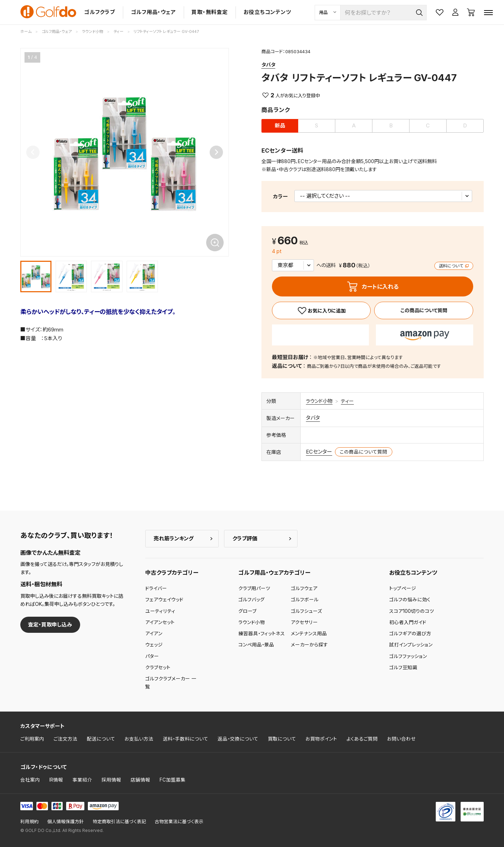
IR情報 (56, 780)
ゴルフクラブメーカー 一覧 (171, 682)
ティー (347, 401)
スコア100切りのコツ (412, 611)
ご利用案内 (32, 739)
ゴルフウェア (304, 588)
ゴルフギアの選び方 (410, 633)
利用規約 (29, 822)
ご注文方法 (65, 739)
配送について (101, 739)
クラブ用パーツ (254, 588)
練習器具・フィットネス (262, 633)
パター (152, 656)
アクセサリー (304, 622)
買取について (282, 739)
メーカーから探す (309, 645)
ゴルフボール (305, 600)
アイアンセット (160, 622)
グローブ (247, 611)
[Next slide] (216, 152)
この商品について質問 (424, 310)
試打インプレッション (411, 645)
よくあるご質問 (362, 739)
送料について (454, 266)
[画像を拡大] (215, 243)
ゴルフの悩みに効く (410, 600)
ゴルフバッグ (251, 600)
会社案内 (30, 780)
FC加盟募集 (173, 780)
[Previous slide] (33, 152)
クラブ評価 (245, 538)
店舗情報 (140, 780)
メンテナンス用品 (309, 633)
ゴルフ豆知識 (403, 667)
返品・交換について (238, 739)
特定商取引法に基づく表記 (119, 822)
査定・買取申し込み (50, 625)
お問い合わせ (401, 739)
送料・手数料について (185, 739)
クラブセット (158, 667)
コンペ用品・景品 (256, 645)
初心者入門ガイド (408, 622)
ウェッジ (154, 645)
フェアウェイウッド (164, 600)
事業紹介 (82, 780)
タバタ (268, 65)
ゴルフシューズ (306, 611)
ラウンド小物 (319, 401)
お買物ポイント (321, 739)
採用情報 (111, 780)
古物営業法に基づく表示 (179, 822)
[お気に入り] (321, 310)
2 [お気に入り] (272, 95)
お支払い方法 (139, 739)
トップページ (403, 588)
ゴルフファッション (408, 656)
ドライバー (156, 588)
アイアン (154, 633)
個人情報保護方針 (65, 822)
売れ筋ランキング (174, 538)
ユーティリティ (160, 611)
